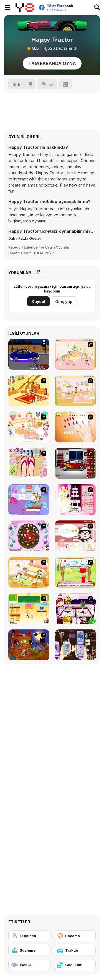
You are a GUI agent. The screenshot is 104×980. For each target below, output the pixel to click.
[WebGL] (29, 965)
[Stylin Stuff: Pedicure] (29, 463)
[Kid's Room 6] (75, 391)
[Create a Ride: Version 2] (75, 463)
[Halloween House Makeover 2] (29, 645)
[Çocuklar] (75, 965)
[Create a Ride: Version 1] (29, 354)
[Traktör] (75, 950)
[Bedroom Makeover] (29, 500)
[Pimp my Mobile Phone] (75, 645)
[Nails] (75, 427)
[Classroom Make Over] (29, 609)
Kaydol (38, 302)
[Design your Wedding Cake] (75, 500)
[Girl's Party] (29, 427)
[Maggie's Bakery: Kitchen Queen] (75, 536)
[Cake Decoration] (29, 536)
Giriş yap (64, 302)
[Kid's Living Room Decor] (29, 391)
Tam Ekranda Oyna (52, 63)
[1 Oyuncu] (29, 936)
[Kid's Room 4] (75, 354)
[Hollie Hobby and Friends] (75, 572)
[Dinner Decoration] (75, 609)
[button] (25, 238)
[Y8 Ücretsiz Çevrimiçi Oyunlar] (25, 8)
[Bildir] (47, 84)
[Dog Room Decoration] (29, 572)
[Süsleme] (29, 950)
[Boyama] (75, 936)
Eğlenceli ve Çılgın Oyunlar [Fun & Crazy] (47, 247)
